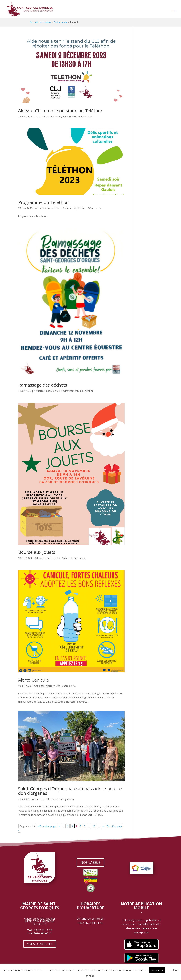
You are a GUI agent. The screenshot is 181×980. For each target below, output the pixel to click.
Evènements (69, 117)
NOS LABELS (90, 862)
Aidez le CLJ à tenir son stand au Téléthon (61, 111)
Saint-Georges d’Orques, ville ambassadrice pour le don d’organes (70, 791)
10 (94, 826)
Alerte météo (53, 686)
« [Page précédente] (59, 826)
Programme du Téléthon (43, 202)
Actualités (46, 22)
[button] (169, 968)
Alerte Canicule (33, 680)
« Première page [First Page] (47, 826)
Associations (54, 208)
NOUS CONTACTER (40, 944)
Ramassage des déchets (43, 385)
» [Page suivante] (103, 826)
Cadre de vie (61, 22)
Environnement (70, 391)
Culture (82, 208)
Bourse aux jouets (37, 552)
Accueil (34, 22)
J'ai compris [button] (157, 970)
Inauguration (85, 117)
